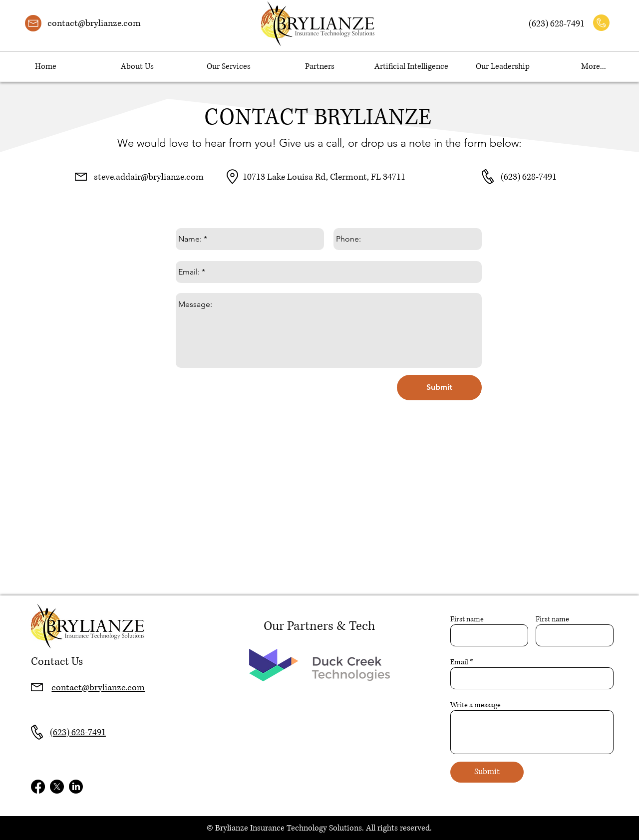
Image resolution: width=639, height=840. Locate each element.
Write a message (476, 705)
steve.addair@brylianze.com (149, 177)
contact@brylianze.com (94, 23)
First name (467, 619)
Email (459, 662)
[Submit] (439, 388)
